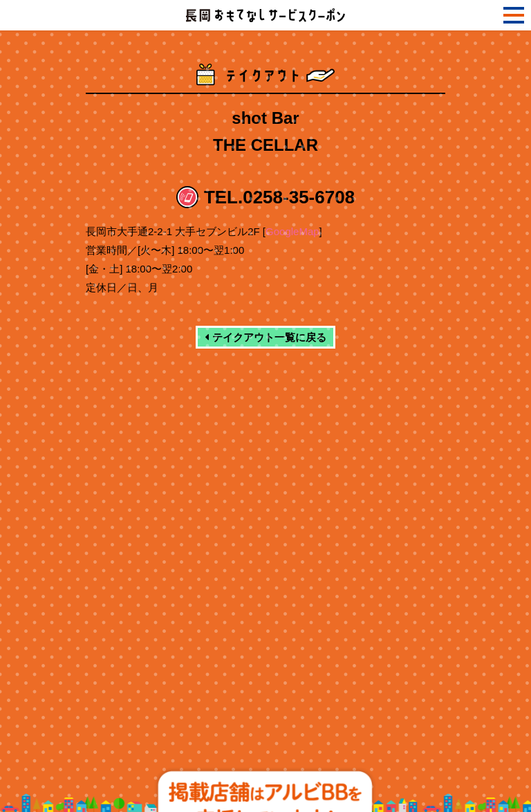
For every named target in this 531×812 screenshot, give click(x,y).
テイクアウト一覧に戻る (265, 337)
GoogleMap (292, 231)
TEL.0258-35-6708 (279, 197)
